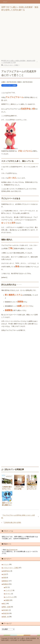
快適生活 (6, 584)
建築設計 (6, 581)
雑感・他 (6, 617)
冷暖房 (7, 600)
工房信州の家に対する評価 (12, 522)
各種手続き (7, 571)
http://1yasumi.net (12, 550)
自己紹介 (6, 610)
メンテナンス (9, 597)
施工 (4, 604)
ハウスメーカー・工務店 (9, 85)
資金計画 (6, 613)
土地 (4, 574)
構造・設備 (7, 607)
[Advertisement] (20, 37)
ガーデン (8, 594)
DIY (6, 587)
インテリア (9, 590)
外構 (4, 578)
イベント (6, 564)
